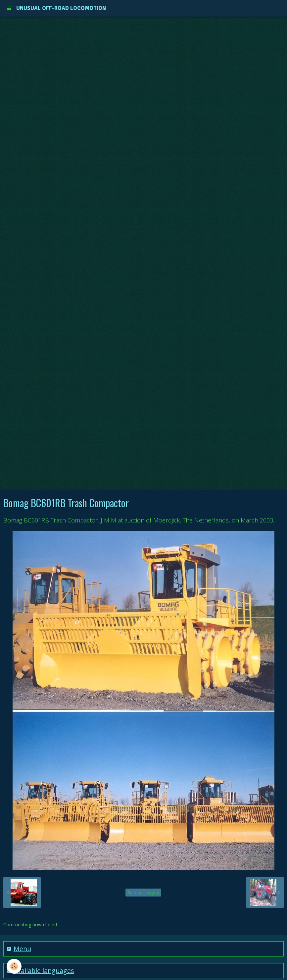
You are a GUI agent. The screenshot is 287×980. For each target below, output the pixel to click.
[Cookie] (14, 966)
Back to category (143, 893)
